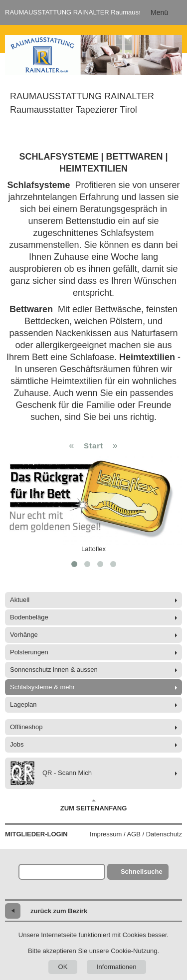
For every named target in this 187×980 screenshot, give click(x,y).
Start (93, 446)
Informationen (117, 967)
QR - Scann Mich (51, 773)
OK (63, 967)
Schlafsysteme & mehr (42, 687)
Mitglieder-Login (36, 834)
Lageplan (23, 704)
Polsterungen (29, 652)
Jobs (17, 744)
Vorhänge (24, 635)
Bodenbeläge (29, 617)
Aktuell (20, 600)
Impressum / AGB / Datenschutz (136, 834)
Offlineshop (26, 727)
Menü (159, 12)
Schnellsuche (142, 872)
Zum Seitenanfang (94, 805)
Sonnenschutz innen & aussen (54, 670)
